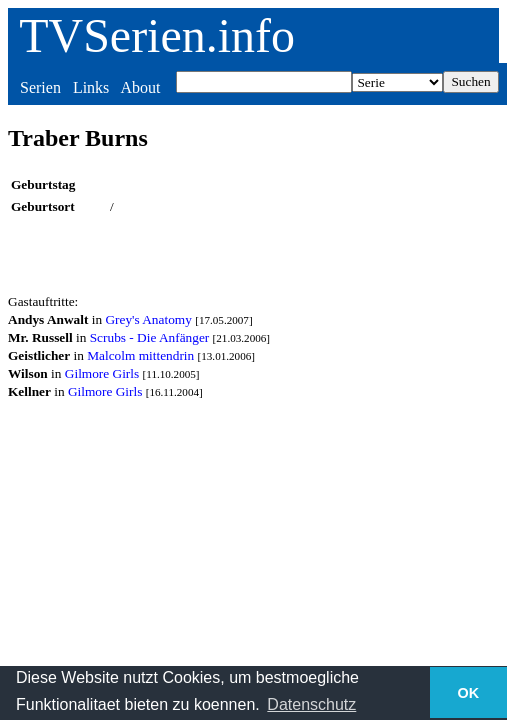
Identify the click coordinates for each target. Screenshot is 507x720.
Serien (40, 87)
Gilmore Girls (102, 373)
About (140, 87)
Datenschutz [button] (311, 704)
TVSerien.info (157, 35)
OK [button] (469, 693)
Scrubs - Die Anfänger (150, 337)
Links (91, 87)
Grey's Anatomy (148, 319)
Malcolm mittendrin (140, 355)
